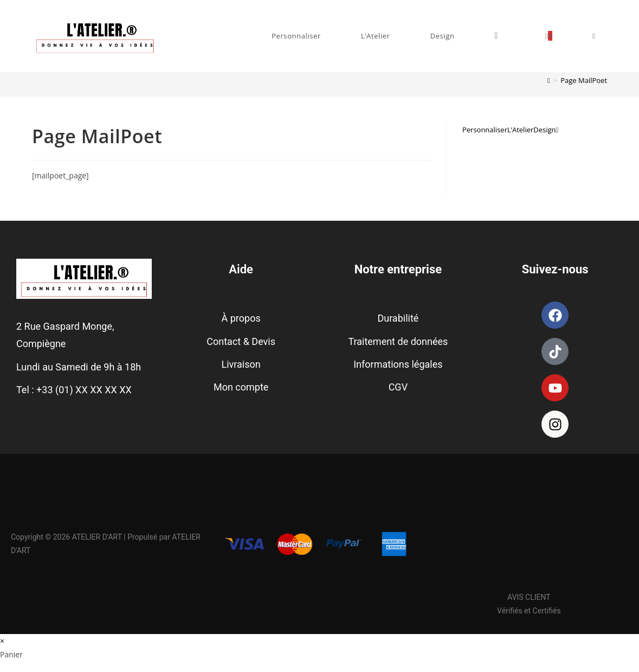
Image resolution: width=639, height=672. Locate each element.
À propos (241, 318)
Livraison (241, 364)
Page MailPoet (584, 80)
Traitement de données (398, 341)
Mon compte (241, 387)
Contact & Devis (241, 341)
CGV (398, 387)
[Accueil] (549, 80)
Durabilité (398, 318)
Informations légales (398, 364)
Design (544, 130)
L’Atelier (520, 130)
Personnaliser (485, 130)
